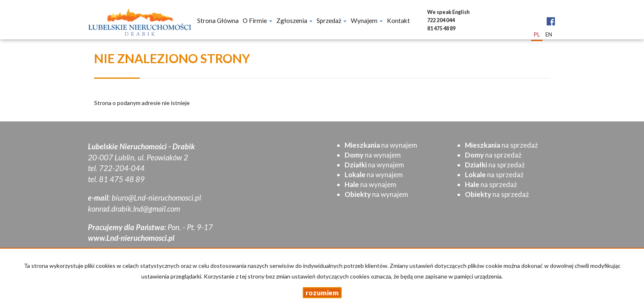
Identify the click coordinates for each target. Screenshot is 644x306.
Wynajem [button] (367, 21)
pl (537, 34)
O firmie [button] (258, 21)
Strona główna (218, 21)
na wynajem (381, 145)
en (549, 34)
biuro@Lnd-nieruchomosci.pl (156, 198)
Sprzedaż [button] (332, 21)
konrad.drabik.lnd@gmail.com (134, 209)
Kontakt (398, 21)
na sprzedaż (501, 145)
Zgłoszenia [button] (294, 21)
